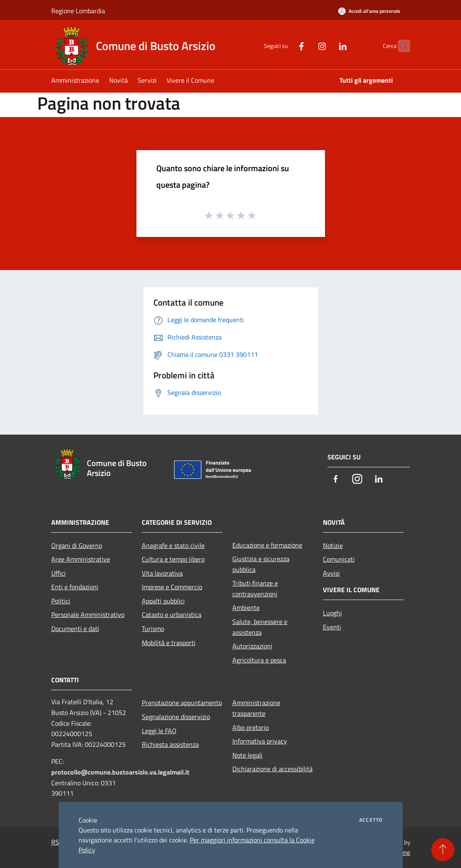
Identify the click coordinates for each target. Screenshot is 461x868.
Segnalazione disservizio (176, 717)
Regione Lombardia (78, 11)
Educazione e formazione (267, 545)
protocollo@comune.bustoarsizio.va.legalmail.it (120, 772)
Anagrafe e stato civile (173, 545)
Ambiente (246, 607)
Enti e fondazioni (75, 587)
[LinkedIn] (327, 45)
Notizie (333, 545)
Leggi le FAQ (159, 731)
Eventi (332, 627)
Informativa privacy (260, 741)
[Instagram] (306, 45)
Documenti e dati (75, 629)
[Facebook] (285, 45)
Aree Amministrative (81, 559)
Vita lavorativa (162, 573)
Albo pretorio (251, 727)
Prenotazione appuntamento (182, 703)
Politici (61, 601)
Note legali (247, 755)
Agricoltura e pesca (259, 660)
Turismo (153, 629)
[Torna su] (443, 850)
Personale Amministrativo (88, 615)
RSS (57, 842)
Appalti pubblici (163, 601)
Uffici (59, 573)
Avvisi (331, 573)
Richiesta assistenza (170, 744)
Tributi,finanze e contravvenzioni (255, 588)
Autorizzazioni (252, 646)
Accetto (371, 820)
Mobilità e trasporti (169, 643)
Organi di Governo (77, 545)
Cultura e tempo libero (173, 559)
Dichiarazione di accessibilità (272, 769)
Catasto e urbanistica (172, 615)
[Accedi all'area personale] (369, 11)
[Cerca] (400, 46)
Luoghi (332, 613)
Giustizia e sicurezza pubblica (261, 564)
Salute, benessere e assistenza (260, 627)
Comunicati (339, 559)
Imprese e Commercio (172, 587)
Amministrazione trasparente (256, 708)
